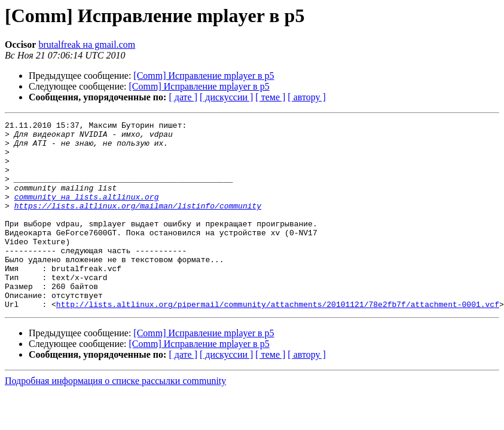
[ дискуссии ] (226, 97)
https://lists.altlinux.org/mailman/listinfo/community (138, 223)
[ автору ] (306, 97)
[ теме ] (270, 97)
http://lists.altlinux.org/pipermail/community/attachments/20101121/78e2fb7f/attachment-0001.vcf (278, 342)
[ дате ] (183, 97)
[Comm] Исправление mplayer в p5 (204, 76)
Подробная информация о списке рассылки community (115, 418)
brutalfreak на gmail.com (87, 44)
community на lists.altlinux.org (87, 213)
